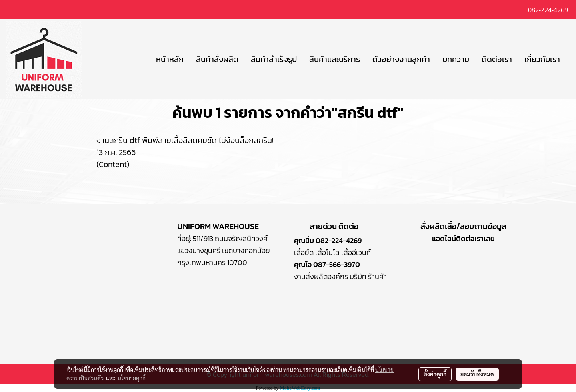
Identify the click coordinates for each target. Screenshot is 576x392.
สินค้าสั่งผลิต (217, 59)
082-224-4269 (339, 240)
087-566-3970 (337, 264)
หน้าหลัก (170, 59)
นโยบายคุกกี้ (132, 378)
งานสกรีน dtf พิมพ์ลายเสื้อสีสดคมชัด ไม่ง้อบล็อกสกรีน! (185, 140)
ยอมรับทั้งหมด (477, 374)
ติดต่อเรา (497, 59)
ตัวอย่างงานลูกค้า (401, 59)
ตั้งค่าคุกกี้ (435, 374)
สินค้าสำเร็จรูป (274, 59)
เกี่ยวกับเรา (542, 59)
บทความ (456, 59)
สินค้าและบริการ (335, 59)
